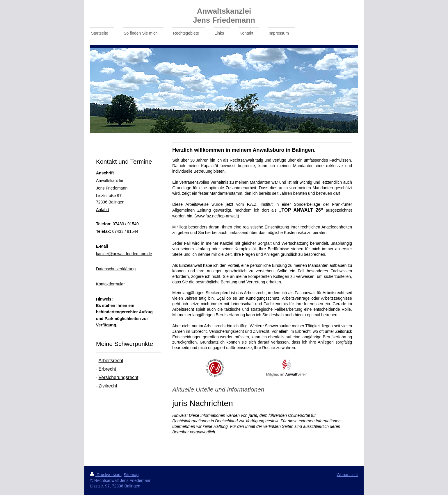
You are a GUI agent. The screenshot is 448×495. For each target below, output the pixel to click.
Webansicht (347, 475)
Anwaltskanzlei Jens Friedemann (224, 16)
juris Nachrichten (203, 403)
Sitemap (131, 475)
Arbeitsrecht (111, 361)
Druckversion (106, 475)
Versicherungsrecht (119, 377)
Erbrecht (107, 369)
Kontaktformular (110, 284)
